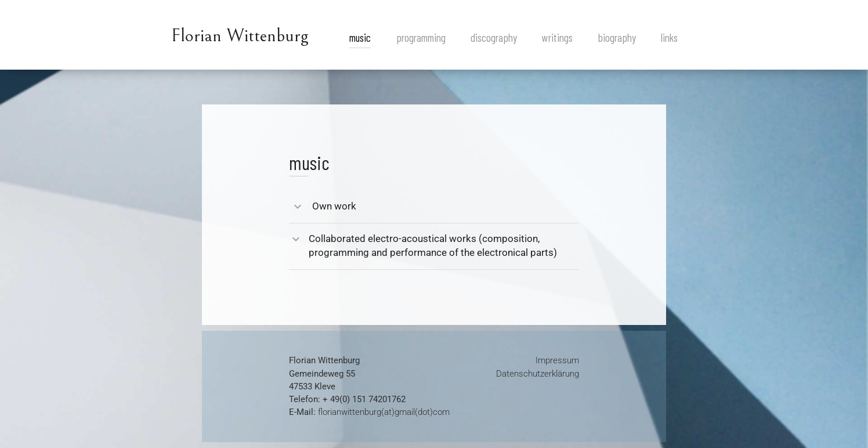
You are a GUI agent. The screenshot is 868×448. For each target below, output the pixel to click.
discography (494, 37)
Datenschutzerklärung (538, 374)
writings (557, 37)
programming (421, 37)
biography (617, 37)
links (669, 37)
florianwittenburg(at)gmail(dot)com (384, 412)
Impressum (557, 360)
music (360, 37)
